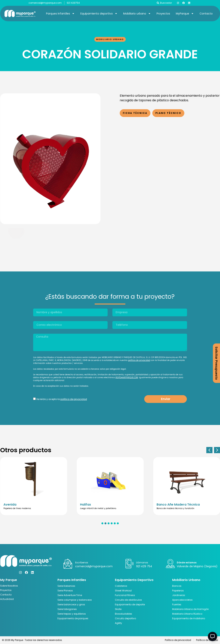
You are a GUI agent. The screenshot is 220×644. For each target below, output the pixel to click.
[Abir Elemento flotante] (212, 636)
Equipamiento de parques (73, 618)
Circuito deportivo (125, 618)
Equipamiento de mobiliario (189, 618)
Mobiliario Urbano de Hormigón (190, 609)
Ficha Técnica (135, 113)
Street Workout (123, 591)
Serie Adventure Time (70, 595)
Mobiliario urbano (137, 14)
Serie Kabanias (66, 586)
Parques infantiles (60, 14)
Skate (118, 609)
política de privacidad (139, 360)
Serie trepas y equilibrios (72, 614)
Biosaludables (123, 614)
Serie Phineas (65, 591)
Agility (118, 623)
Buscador (166, 3)
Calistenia (121, 586)
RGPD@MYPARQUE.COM (127, 377)
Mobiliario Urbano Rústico (187, 614)
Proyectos (163, 14)
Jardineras (179, 595)
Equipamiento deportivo (99, 14)
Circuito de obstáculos (128, 600)
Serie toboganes (67, 609)
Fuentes (177, 604)
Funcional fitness (125, 595)
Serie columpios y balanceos (75, 600)
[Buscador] (158, 3)
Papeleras (178, 591)
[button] (209, 450)
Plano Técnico (168, 113)
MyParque (185, 14)
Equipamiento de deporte (130, 604)
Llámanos (142, 563)
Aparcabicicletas (182, 600)
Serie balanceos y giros (71, 604)
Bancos (177, 586)
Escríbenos (82, 563)
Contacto (206, 14)
